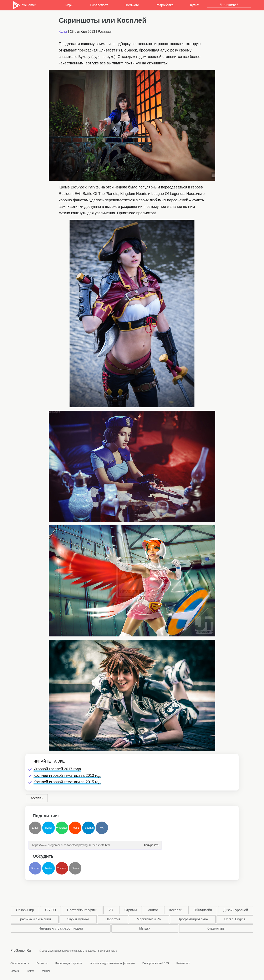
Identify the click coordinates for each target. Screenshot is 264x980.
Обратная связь (20, 963)
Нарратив (113, 919)
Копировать (152, 844)
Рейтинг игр (183, 963)
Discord (35, 868)
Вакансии (42, 963)
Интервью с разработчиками (61, 928)
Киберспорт (99, 5)
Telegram (88, 828)
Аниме (153, 910)
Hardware (132, 5)
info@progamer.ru (107, 951)
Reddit (75, 828)
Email (35, 828)
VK (102, 828)
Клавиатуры (216, 928)
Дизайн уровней (236, 910)
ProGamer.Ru (21, 951)
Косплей (37, 798)
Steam (75, 868)
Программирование (193, 919)
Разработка (165, 5)
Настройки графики (82, 910)
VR (111, 910)
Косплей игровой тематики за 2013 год (67, 775)
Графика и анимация (35, 919)
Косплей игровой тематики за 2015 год (67, 782)
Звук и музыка (78, 919)
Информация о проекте (69, 963)
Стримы (130, 910)
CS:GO (51, 910)
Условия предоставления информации (112, 963)
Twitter (48, 828)
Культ (194, 5)
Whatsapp (62, 828)
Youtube (62, 868)
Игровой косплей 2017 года (57, 769)
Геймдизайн (203, 910)
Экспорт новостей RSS (155, 963)
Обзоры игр (25, 910)
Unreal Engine (235, 919)
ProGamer (24, 5)
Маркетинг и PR (149, 919)
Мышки (145, 928)
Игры (69, 5)
